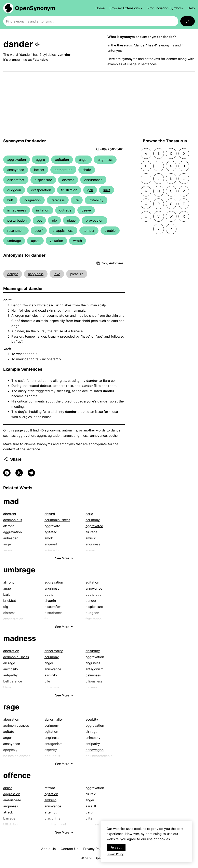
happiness (36, 274)
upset (35, 241)
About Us (48, 849)
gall (90, 190)
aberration (11, 651)
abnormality (54, 651)
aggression (12, 794)
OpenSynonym (35, 8)
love (57, 274)
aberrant (10, 514)
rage (11, 707)
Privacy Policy (94, 849)
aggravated (94, 526)
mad (11, 501)
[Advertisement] (99, 105)
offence (17, 775)
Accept (116, 849)
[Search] (188, 21)
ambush (50, 800)
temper (89, 231)
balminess (93, 675)
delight (13, 274)
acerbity (92, 719)
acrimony (93, 520)
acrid (89, 514)
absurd (50, 514)
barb (7, 594)
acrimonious (13, 520)
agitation (62, 160)
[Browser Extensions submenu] (126, 8)
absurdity (93, 651)
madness (20, 638)
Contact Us (69, 849)
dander (91, 601)
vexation (56, 241)
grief (107, 190)
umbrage (14, 241)
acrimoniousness (57, 520)
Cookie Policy (115, 856)
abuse (8, 788)
